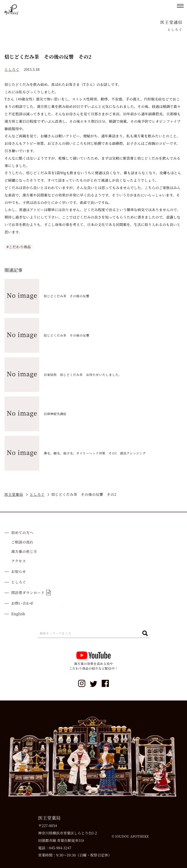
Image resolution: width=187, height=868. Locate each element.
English (18, 614)
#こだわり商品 (19, 247)
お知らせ (19, 572)
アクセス (19, 561)
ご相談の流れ (22, 542)
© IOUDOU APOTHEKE (130, 836)
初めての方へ (22, 533)
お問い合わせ (22, 603)
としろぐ (12, 69)
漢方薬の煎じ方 (24, 551)
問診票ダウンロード (31, 593)
